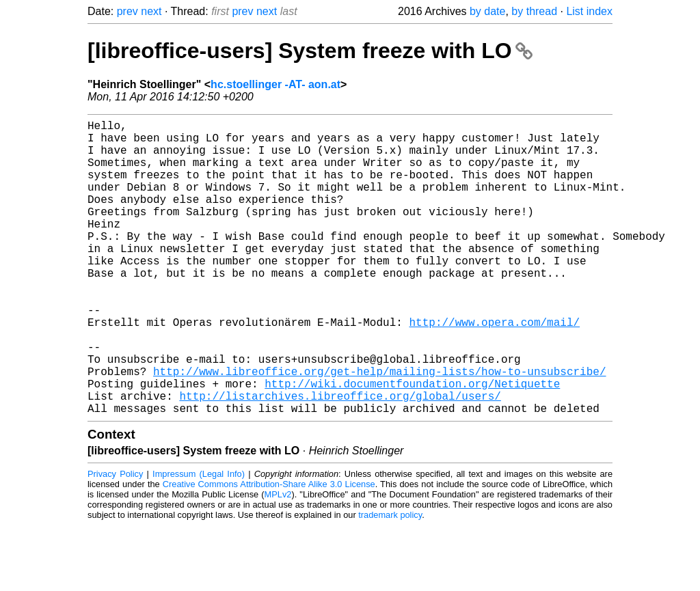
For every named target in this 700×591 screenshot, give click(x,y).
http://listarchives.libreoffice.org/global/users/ (340, 458)
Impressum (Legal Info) (199, 539)
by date (487, 11)
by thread (534, 11)
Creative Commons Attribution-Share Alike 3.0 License (269, 550)
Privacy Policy (115, 539)
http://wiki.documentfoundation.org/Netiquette (412, 443)
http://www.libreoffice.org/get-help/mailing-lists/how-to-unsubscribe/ (379, 428)
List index (589, 11)
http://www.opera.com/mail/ (494, 368)
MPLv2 (278, 560)
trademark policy (390, 580)
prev (127, 11)
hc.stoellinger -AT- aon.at (275, 84)
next (151, 11)
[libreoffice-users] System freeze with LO (310, 51)
